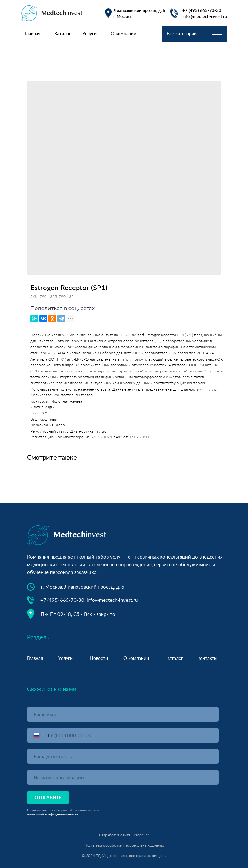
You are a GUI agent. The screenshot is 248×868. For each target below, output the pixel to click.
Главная (32, 33)
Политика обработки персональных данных (124, 845)
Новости (99, 658)
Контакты (207, 658)
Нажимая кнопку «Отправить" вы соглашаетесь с (64, 810)
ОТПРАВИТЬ (48, 797)
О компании (124, 33)
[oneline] (123, 756)
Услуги (89, 33)
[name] (123, 714)
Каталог (63, 33)
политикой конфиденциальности (53, 814)
